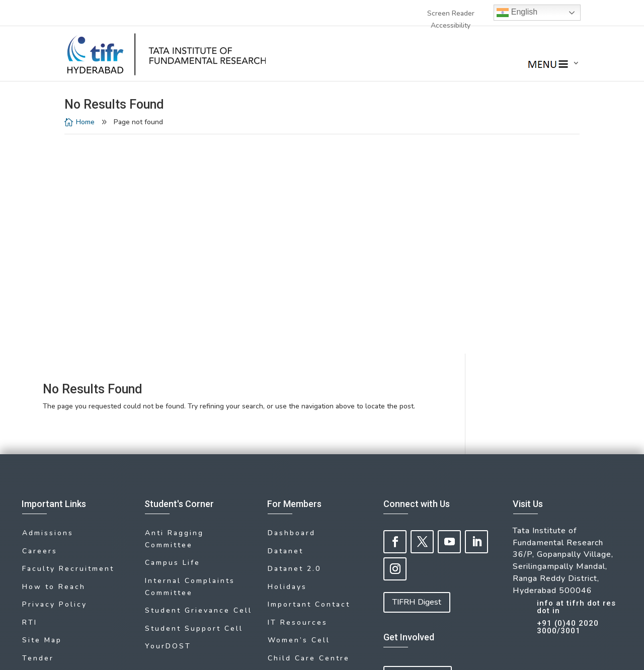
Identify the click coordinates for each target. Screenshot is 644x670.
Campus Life (173, 343)
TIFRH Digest (417, 384)
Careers (40, 331)
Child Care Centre (309, 428)
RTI (30, 396)
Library (38, 444)
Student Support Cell (194, 403)
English (517, 13)
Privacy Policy (55, 380)
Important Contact (309, 380)
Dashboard (292, 315)
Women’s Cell (299, 412)
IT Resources (298, 396)
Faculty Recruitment (68, 347)
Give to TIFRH (418, 457)
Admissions (48, 315)
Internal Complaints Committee (190, 365)
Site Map (42, 412)
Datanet (286, 331)
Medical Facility (304, 444)
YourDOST (168, 420)
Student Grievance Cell (198, 387)
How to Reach (54, 363)
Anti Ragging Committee (174, 321)
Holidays (287, 363)
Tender (38, 428)
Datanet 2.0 (294, 347)
